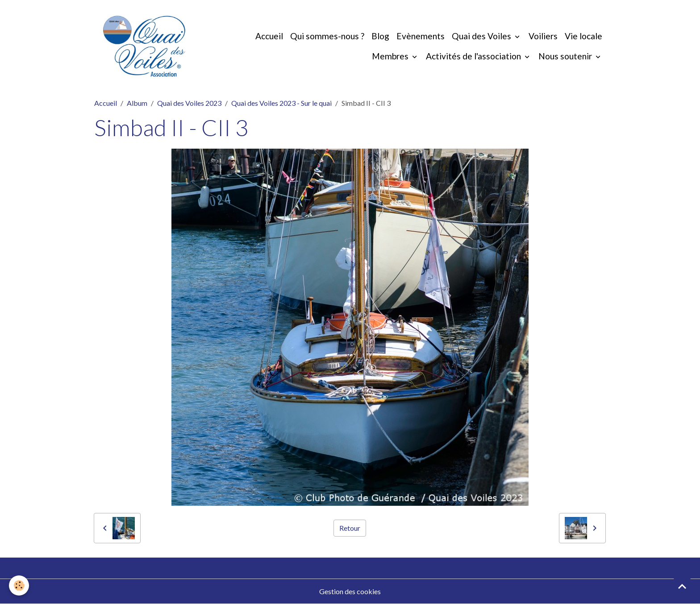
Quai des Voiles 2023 (189, 103)
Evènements (421, 36)
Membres (391, 56)
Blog (380, 36)
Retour (350, 528)
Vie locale (583, 36)
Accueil (269, 36)
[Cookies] (19, 585)
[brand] (144, 46)
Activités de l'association (474, 56)
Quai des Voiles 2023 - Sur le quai (281, 103)
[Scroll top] (682, 586)
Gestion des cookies (350, 591)
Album (137, 103)
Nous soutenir (566, 56)
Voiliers (543, 36)
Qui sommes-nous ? (327, 36)
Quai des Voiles (482, 36)
